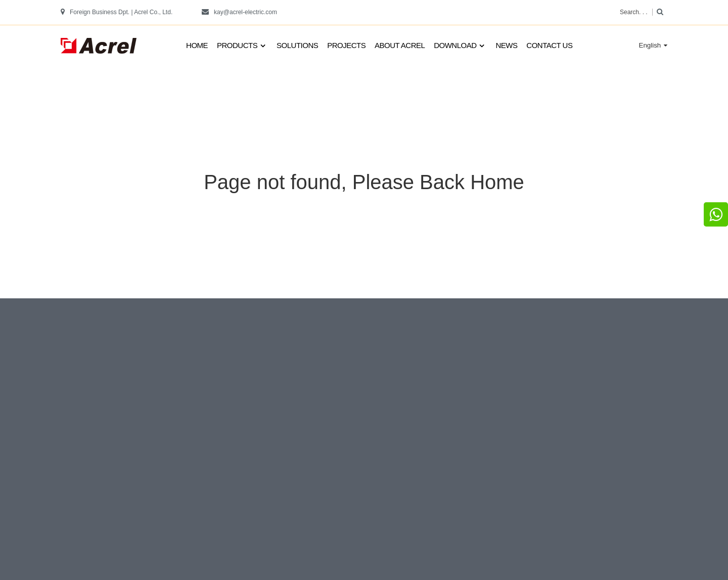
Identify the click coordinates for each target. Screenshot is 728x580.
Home (197, 45)
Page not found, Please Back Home (364, 182)
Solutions (297, 45)
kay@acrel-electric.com (245, 12)
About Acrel (400, 45)
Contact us (549, 45)
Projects (346, 45)
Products (242, 46)
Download (460, 46)
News (506, 45)
